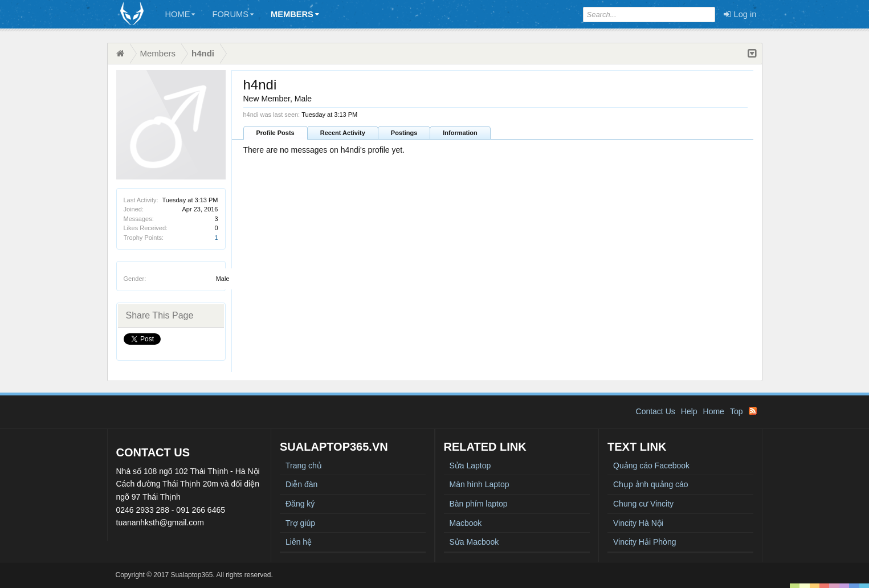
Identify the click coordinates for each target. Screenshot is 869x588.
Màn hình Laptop (480, 484)
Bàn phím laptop (479, 504)
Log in (740, 14)
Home (180, 14)
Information (460, 133)
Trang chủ (304, 465)
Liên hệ (299, 542)
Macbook (466, 523)
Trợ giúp (300, 523)
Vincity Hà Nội (638, 523)
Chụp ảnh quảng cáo (651, 484)
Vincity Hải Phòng (644, 542)
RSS (753, 411)
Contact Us (656, 411)
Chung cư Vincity (643, 504)
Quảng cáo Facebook (651, 465)
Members (295, 14)
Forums (233, 14)
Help (689, 411)
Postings (404, 133)
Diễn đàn (301, 484)
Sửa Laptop (470, 465)
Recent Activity (343, 133)
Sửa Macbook (474, 542)
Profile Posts (276, 133)
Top (737, 411)
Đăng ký (300, 504)
